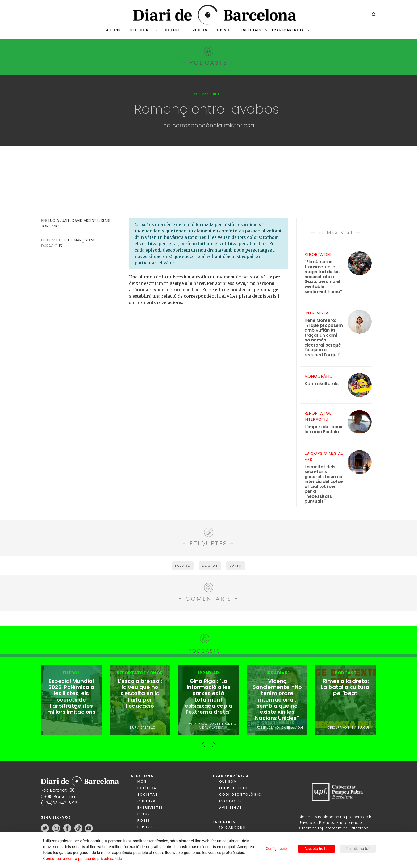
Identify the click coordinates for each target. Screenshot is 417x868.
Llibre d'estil (234, 789)
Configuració (276, 849)
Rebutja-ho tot (358, 849)
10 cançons (232, 828)
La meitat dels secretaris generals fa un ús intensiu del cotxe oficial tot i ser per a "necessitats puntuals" (324, 484)
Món (142, 782)
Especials (251, 30)
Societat (148, 795)
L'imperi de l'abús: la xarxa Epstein (324, 429)
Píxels (144, 821)
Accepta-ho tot (316, 849)
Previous (203, 742)
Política (147, 789)
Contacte (230, 802)
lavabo (183, 566)
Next (214, 742)
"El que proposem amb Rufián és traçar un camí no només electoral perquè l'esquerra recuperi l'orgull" (324, 338)
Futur (144, 814)
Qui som (228, 782)
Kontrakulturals (322, 384)
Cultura (147, 802)
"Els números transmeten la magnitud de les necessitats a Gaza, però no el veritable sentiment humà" (323, 277)
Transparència (288, 30)
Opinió (224, 30)
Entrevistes (151, 808)
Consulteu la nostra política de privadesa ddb (83, 859)
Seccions (141, 30)
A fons (113, 30)
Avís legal (231, 808)
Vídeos (200, 30)
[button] (40, 14)
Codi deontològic (240, 795)
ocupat (210, 566)
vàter (236, 566)
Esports (146, 827)
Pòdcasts (172, 30)
